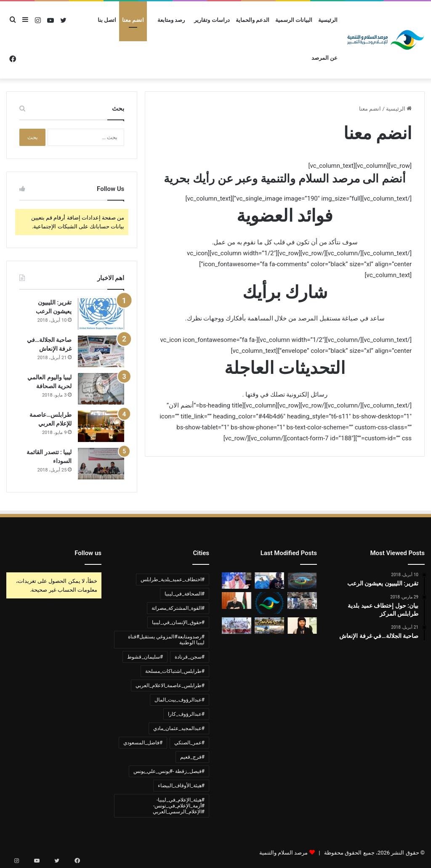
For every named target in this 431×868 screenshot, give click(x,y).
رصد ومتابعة (171, 20)
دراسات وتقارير (212, 20)
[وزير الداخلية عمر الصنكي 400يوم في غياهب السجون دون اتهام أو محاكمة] (237, 600)
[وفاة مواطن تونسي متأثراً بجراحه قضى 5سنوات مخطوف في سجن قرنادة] (269, 581)
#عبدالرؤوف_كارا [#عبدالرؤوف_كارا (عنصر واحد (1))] (186, 714)
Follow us (88, 553)
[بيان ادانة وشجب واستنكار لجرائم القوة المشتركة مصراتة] (302, 581)
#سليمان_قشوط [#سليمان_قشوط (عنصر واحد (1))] (145, 657)
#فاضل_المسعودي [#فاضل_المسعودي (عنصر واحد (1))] (143, 743)
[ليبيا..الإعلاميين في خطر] (237, 626)
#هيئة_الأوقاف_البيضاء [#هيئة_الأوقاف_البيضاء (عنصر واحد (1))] (181, 786)
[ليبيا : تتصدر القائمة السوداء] (101, 464)
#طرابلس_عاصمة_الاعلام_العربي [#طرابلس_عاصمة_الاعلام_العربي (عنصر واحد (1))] (170, 685)
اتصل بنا (107, 20)
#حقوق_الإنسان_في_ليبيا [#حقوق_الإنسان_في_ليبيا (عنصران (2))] (178, 622)
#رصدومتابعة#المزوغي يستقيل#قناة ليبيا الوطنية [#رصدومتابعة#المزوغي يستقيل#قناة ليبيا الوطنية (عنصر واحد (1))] (166, 640)
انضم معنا (133, 20)
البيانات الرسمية (294, 20)
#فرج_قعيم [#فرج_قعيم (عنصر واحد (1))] (192, 757)
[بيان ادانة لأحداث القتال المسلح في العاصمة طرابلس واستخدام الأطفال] (302, 600)
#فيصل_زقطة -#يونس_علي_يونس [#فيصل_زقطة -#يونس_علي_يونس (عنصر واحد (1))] (169, 771)
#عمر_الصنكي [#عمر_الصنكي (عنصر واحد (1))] (189, 743)
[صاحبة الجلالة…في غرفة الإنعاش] (101, 351)
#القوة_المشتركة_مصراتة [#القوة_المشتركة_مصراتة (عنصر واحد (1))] (178, 608)
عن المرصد (325, 58)
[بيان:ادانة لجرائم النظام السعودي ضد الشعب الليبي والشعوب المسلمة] (237, 581)
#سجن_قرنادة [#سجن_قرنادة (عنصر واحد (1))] (190, 657)
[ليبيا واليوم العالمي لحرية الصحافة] (101, 389)
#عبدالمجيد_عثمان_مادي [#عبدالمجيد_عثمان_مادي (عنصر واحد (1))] (179, 728)
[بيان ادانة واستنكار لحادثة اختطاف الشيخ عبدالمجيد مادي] (302, 626)
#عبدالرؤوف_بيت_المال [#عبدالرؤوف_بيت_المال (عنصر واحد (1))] (180, 700)
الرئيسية (328, 20)
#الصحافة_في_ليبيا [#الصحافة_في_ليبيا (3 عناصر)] (185, 594)
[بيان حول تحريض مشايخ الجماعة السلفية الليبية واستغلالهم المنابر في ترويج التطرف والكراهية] (269, 603)
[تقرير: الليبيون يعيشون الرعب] (101, 314)
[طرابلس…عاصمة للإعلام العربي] (101, 426)
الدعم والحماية (253, 20)
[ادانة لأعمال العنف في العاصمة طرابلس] (269, 626)
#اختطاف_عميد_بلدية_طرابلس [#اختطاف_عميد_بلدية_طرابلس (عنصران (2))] (173, 580)
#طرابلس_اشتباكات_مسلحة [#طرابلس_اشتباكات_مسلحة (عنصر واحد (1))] (175, 671)
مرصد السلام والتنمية (283, 853)
